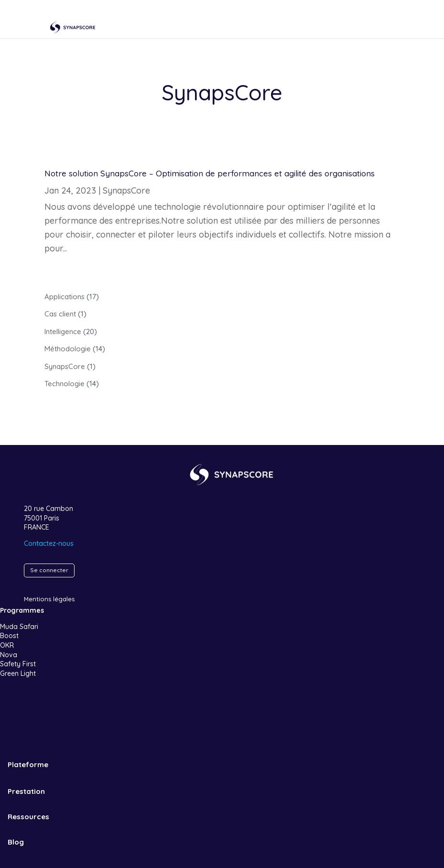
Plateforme (28, 765)
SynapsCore (126, 190)
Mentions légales (49, 599)
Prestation (26, 791)
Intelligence (63, 331)
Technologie (65, 384)
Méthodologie (68, 349)
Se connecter (49, 570)
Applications (65, 297)
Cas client (60, 314)
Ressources (28, 817)
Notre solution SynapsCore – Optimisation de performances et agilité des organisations (210, 173)
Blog (16, 842)
